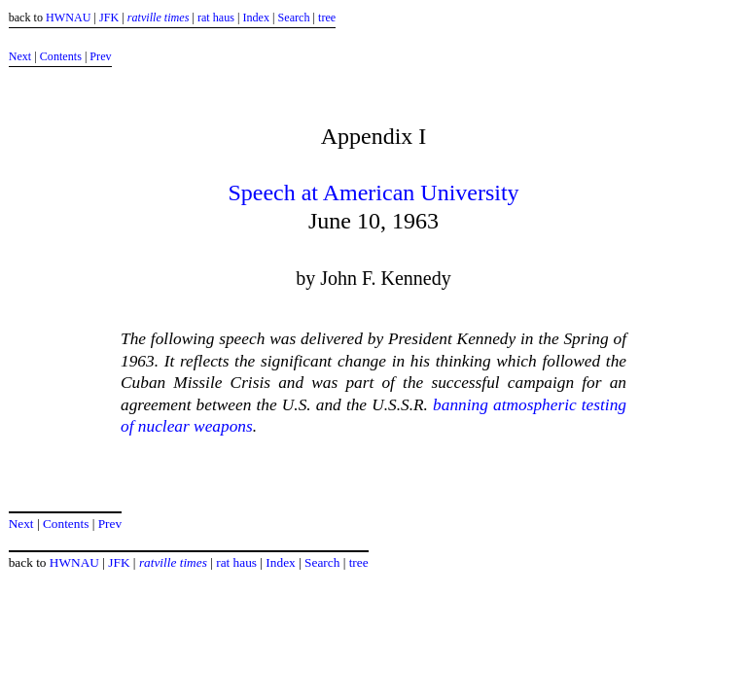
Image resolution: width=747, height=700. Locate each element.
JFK (109, 17)
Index (256, 17)
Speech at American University (373, 192)
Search (294, 17)
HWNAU (68, 17)
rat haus (216, 17)
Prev (100, 56)
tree (327, 17)
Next (20, 56)
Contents (61, 56)
